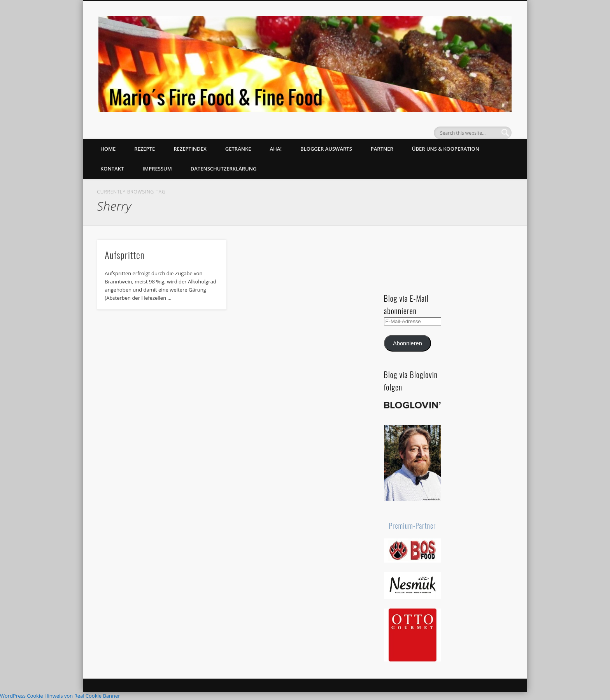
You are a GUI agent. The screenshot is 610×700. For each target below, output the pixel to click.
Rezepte (145, 149)
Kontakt (112, 169)
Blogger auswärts (326, 149)
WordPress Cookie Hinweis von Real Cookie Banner (60, 696)
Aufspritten (124, 255)
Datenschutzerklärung (224, 169)
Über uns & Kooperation (446, 149)
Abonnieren (408, 343)
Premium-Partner (413, 526)
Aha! (276, 149)
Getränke (238, 149)
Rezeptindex (190, 149)
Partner (382, 149)
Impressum (157, 169)
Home (108, 149)
